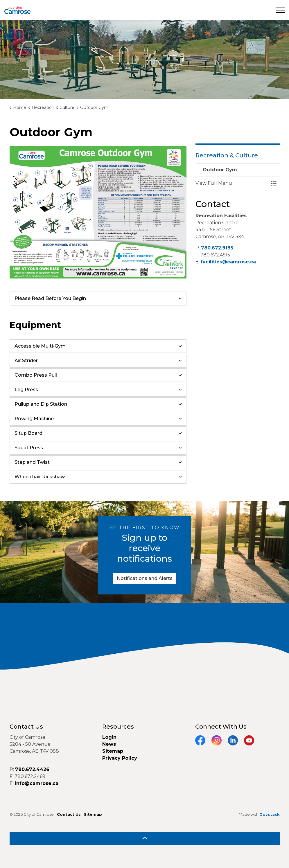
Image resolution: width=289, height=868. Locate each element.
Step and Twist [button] (32, 462)
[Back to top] (145, 838)
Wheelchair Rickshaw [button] (40, 477)
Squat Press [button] (29, 448)
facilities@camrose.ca (228, 262)
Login (109, 737)
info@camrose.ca (37, 783)
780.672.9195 (217, 248)
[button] (232, 183)
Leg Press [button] (26, 390)
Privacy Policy (120, 758)
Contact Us (69, 814)
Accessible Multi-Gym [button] (40, 346)
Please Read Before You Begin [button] (50, 298)
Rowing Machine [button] (34, 419)
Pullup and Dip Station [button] (41, 404)
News (109, 744)
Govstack (270, 814)
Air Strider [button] (26, 361)
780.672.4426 (32, 769)
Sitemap (113, 751)
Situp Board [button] (28, 433)
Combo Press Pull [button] (36, 375)
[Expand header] (280, 10)
